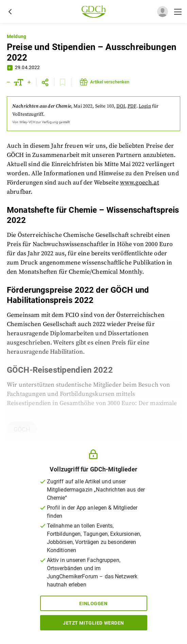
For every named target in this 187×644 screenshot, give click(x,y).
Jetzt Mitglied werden (93, 623)
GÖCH (22, 429)
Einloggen (93, 603)
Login (145, 106)
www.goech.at (140, 183)
